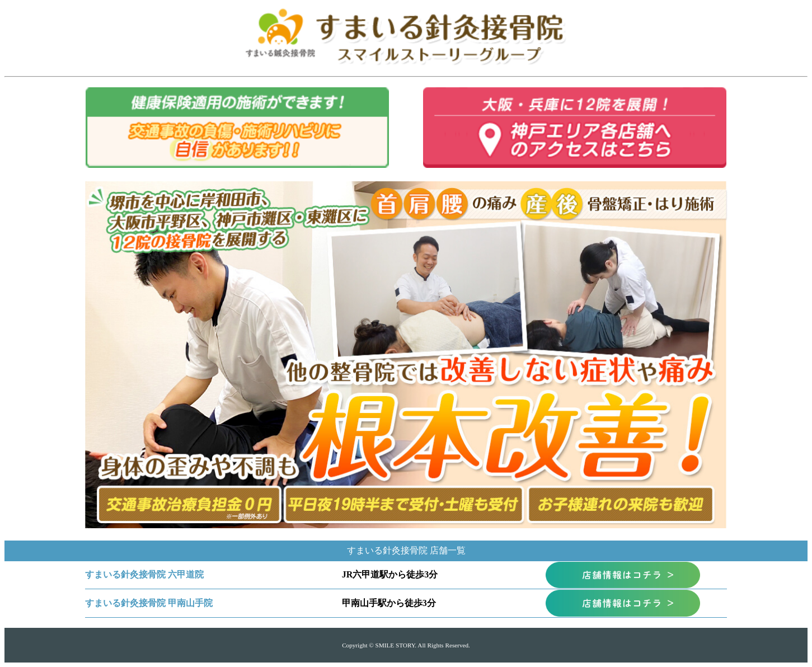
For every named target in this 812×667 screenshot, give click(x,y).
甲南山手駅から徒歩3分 (389, 603)
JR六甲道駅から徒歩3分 (390, 574)
